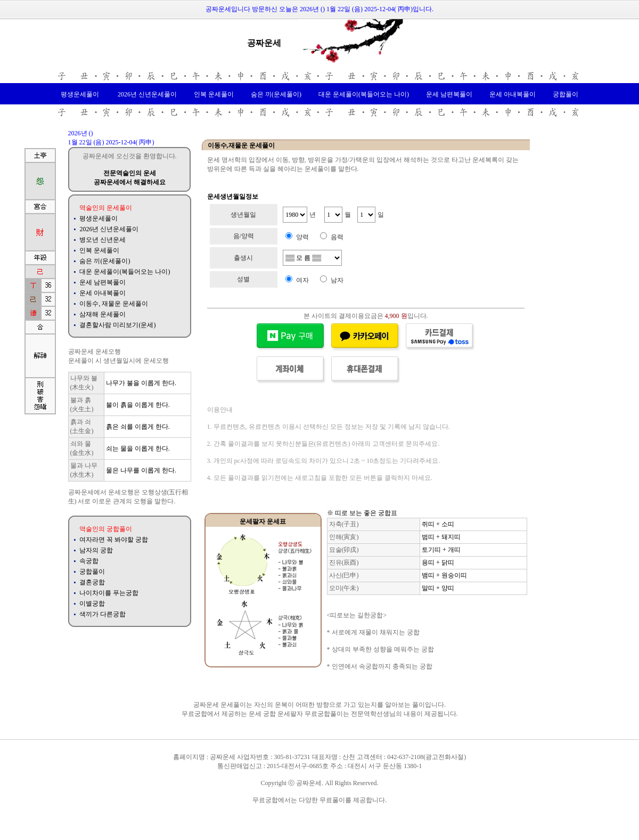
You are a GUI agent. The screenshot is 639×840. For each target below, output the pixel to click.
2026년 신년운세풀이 (146, 94)
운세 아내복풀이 (513, 94)
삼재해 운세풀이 (103, 314)
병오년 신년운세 (103, 240)
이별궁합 (92, 604)
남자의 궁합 (96, 550)
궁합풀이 (566, 94)
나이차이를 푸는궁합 (109, 593)
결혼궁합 (92, 582)
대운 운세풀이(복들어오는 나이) (364, 94)
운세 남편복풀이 (449, 94)
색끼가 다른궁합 (103, 614)
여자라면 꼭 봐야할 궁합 (114, 540)
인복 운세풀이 (214, 94)
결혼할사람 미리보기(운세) (117, 325)
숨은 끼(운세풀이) (276, 94)
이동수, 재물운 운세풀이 (114, 304)
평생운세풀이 (80, 94)
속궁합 (89, 561)
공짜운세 (264, 43)
